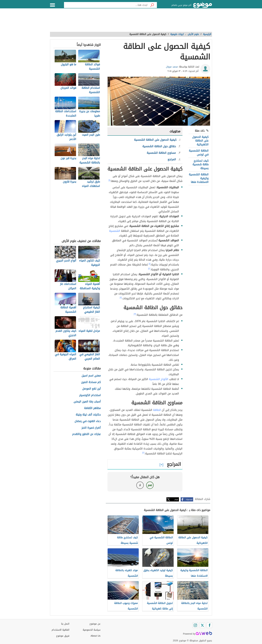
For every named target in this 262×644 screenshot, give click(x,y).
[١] (109, 180)
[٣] (135, 314)
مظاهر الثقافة (92, 408)
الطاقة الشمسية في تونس (199, 152)
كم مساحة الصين (91, 382)
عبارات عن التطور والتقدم (86, 434)
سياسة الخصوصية (92, 630)
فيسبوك (189, 499)
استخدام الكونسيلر (90, 395)
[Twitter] (202, 625)
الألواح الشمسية (159, 379)
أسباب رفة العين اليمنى (87, 402)
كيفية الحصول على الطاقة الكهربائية (200, 141)
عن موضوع (95, 624)
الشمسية (115, 231)
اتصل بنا (65, 624)
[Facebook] (209, 625)
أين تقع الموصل (91, 389)
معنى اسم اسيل (91, 376)
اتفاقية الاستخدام (60, 630)
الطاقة (157, 410)
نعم (150, 485)
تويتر (176, 499)
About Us (95, 636)
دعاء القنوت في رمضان (88, 421)
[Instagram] (195, 625)
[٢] (149, 269)
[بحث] (152, 5)
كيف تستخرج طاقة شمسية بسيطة (201, 164)
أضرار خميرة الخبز (91, 428)
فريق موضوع (63, 636)
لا (140, 485)
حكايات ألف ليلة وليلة (88, 415)
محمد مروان (172, 67)
